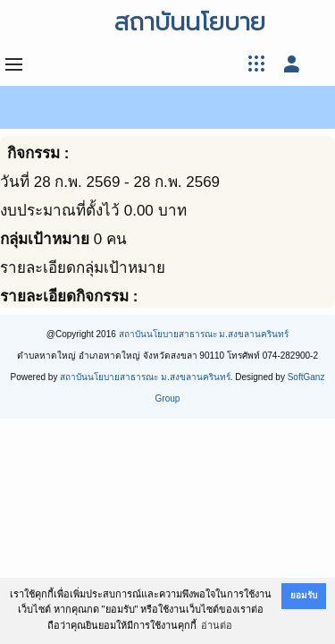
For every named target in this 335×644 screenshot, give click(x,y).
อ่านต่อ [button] (217, 625)
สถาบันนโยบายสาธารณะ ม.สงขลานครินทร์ (204, 334)
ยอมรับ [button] (304, 595)
